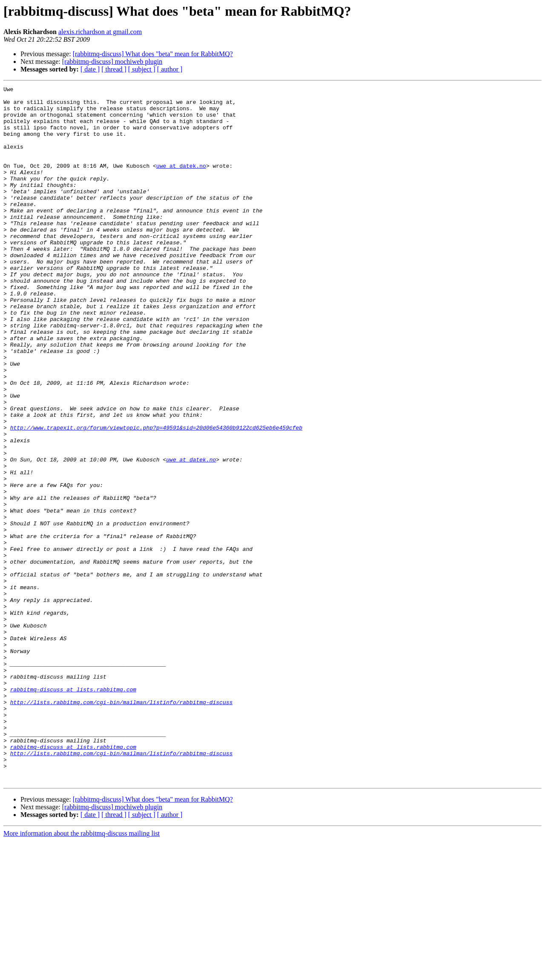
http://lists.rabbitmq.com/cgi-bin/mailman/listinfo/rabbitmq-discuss (122, 826)
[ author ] (170, 69)
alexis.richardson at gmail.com (100, 32)
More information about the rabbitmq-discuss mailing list (82, 973)
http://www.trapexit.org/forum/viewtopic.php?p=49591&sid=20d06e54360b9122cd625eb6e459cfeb (156, 496)
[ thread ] (114, 69)
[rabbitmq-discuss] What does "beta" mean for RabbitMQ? (153, 54)
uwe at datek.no (181, 182)
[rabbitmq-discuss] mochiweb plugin (112, 62)
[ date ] (90, 69)
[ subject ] (142, 69)
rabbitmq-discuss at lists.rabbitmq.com (73, 811)
